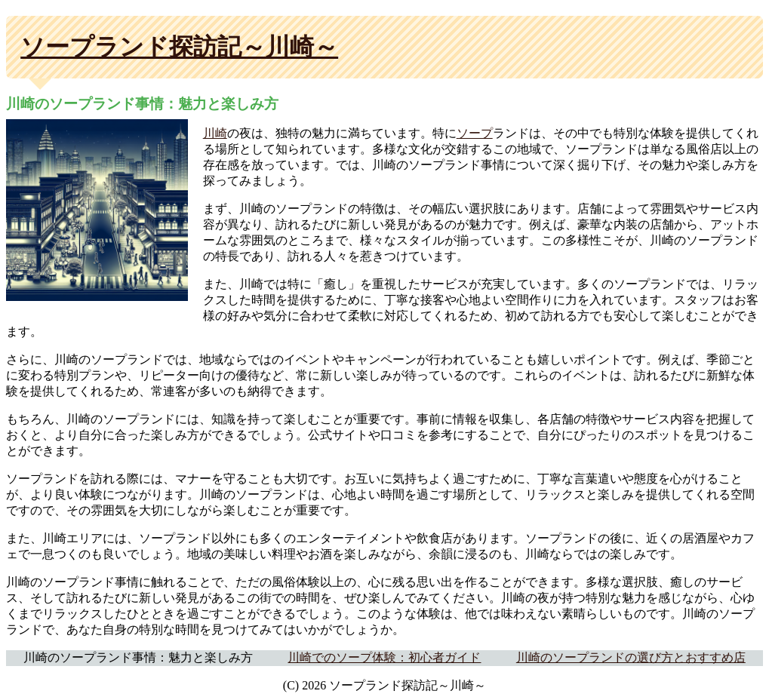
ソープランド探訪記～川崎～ (179, 47)
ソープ (475, 133)
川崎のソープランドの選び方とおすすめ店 (631, 657)
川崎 (215, 133)
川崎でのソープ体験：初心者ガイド (384, 657)
